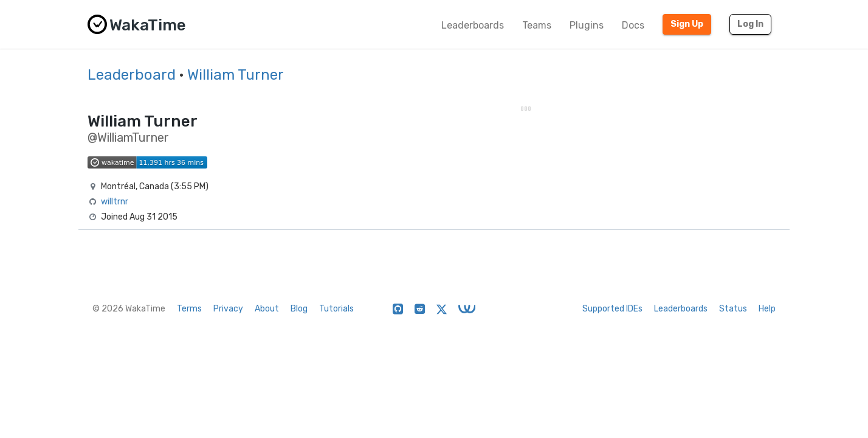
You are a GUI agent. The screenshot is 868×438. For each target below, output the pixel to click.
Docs (633, 25)
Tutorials (336, 309)
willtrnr (115, 202)
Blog (299, 309)
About (267, 309)
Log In (750, 24)
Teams (537, 25)
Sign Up (687, 24)
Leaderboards (473, 25)
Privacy (228, 309)
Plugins (587, 25)
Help (767, 309)
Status (733, 309)
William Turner (236, 75)
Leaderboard (132, 75)
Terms (189, 309)
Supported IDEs (612, 309)
